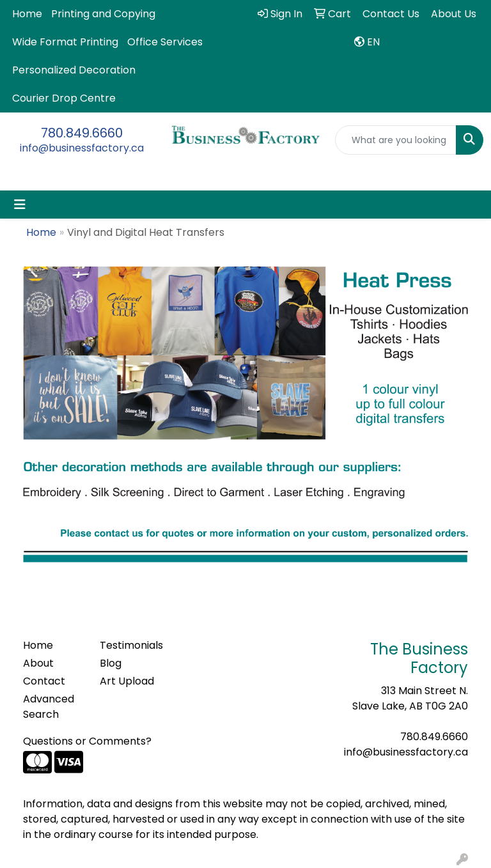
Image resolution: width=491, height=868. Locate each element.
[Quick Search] (396, 140)
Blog (111, 663)
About (38, 663)
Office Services (165, 42)
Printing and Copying (103, 14)
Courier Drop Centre (64, 98)
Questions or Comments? (87, 741)
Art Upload (127, 681)
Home (27, 14)
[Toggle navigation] (20, 205)
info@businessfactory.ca (82, 148)
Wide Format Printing (65, 42)
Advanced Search (49, 707)
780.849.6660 (82, 133)
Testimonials (130, 645)
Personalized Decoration (74, 70)
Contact (44, 681)
